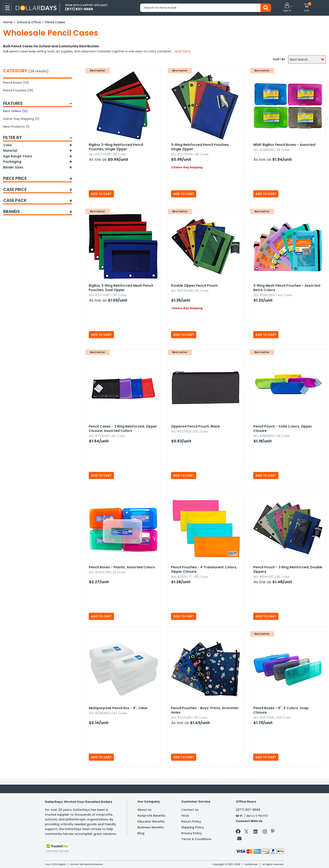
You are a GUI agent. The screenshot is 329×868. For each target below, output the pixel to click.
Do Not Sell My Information (87, 864)
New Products (16, 126)
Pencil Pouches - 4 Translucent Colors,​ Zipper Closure (204, 569)
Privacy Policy (192, 833)
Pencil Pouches (18, 90)
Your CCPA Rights (55, 864)
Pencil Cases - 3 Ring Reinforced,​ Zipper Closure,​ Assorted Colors (123, 429)
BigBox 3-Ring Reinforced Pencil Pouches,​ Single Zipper (116, 147)
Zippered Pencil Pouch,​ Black (195, 426)
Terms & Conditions (196, 839)
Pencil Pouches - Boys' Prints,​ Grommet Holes (205, 710)
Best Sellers (16, 111)
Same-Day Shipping (21, 119)
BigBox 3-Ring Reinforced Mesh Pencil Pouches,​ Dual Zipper (121, 288)
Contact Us (190, 810)
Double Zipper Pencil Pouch (194, 286)
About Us (144, 810)
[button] (287, 8)
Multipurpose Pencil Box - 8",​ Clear (118, 708)
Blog (141, 833)
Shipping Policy (193, 827)
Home (8, 22)
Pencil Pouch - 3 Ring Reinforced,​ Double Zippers (288, 569)
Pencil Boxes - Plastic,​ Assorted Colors (122, 567)
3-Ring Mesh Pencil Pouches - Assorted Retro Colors (287, 288)
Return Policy (191, 821)
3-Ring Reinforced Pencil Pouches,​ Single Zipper (200, 147)
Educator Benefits (151, 821)
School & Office (29, 22)
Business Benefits (151, 827)
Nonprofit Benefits (151, 816)
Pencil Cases (55, 22)
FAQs (185, 816)
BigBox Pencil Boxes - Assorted (284, 145)
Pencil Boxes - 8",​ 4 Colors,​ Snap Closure (281, 710)
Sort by (279, 59)
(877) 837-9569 (248, 810)
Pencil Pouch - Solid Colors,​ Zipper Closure (283, 429)
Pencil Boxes (16, 82)
